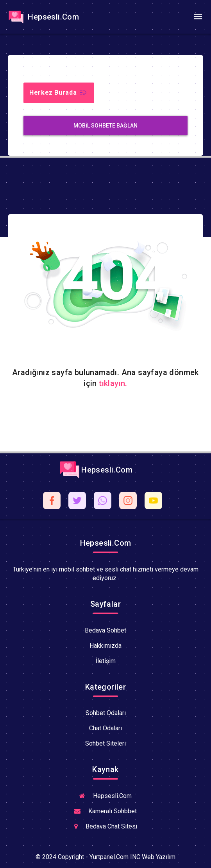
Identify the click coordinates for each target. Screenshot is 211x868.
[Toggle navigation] (198, 17)
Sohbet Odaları (106, 713)
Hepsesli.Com (43, 17)
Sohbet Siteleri (105, 743)
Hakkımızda (105, 646)
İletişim (106, 661)
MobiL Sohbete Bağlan (105, 126)
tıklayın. (113, 383)
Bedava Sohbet (105, 630)
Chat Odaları (105, 728)
